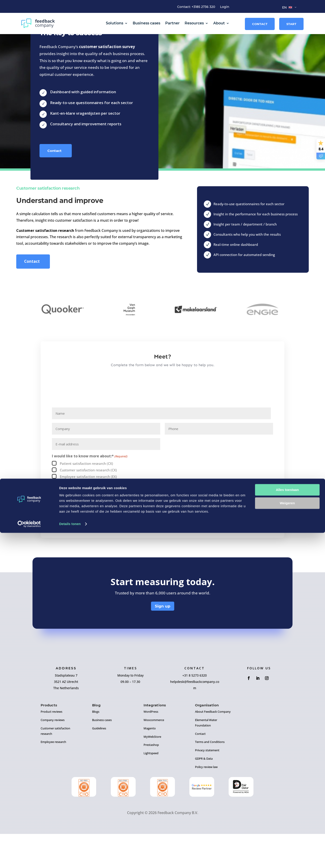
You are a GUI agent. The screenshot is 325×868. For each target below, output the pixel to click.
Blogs (96, 746)
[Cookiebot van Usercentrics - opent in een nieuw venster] (29, 859)
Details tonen (70, 859)
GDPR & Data (204, 793)
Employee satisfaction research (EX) (88, 511)
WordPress (151, 746)
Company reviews (53, 754)
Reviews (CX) (70, 517)
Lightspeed (151, 787)
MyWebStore (152, 771)
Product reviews (51, 746)
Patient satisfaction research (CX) (86, 498)
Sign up (163, 640)
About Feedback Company (213, 746)
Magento (150, 762)
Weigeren (287, 838)
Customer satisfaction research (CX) (88, 504)
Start (291, 24)
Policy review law (206, 801)
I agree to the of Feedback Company (114, 538)
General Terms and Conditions (107, 538)
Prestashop (151, 779)
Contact (260, 24)
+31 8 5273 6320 (195, 709)
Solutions (115, 23)
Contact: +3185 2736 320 (196, 7)
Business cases (146, 23)
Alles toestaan (287, 825)
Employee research (53, 776)
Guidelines (99, 762)
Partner (172, 23)
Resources (194, 23)
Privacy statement (207, 784)
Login (225, 7)
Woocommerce (154, 754)
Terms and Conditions (210, 776)
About (219, 23)
